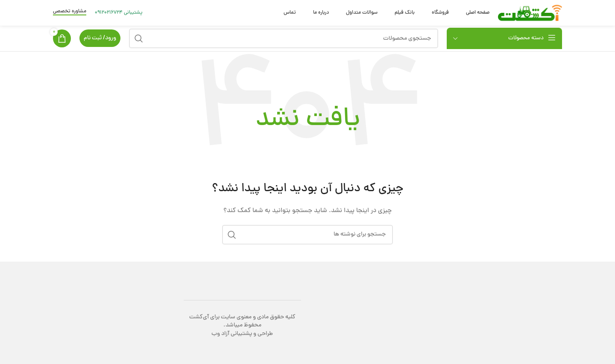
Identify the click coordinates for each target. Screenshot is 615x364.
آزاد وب (220, 334)
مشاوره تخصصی (70, 12)
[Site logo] (530, 13)
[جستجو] (284, 38)
